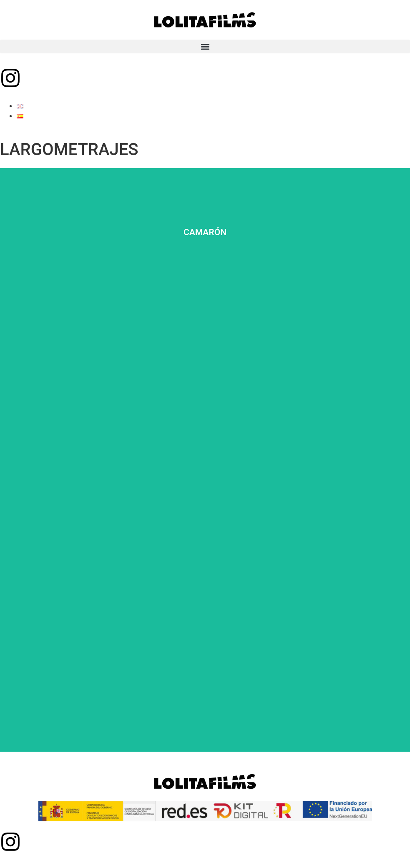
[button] (205, 46)
